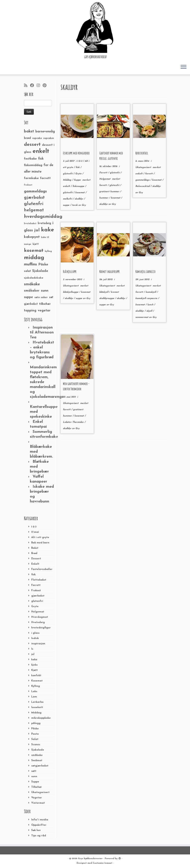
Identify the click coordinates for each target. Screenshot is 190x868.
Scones (36, 745)
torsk (75, 205)
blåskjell (104, 292)
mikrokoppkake (41, 718)
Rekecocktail (142, 153)
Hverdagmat (40, 617)
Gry (84, 205)
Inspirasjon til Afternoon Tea (42, 332)
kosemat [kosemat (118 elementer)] (34, 251)
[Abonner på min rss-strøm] (27, 86)
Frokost (36, 591)
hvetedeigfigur (41, 628)
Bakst (35, 548)
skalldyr (79, 199)
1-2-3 (34, 527)
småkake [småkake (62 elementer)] (32, 284)
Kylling (36, 686)
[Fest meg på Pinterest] (46, 86)
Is (32, 649)
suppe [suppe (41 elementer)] (28, 297)
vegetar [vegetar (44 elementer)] (44, 311)
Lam (34, 697)
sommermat (142, 317)
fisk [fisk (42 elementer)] (41, 159)
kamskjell (151, 292)
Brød (34, 553)
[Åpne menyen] (184, 67)
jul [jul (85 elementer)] (37, 230)
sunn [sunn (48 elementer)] (45, 291)
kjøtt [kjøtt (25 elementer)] (36, 244)
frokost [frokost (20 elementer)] (28, 185)
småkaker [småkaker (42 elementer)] (32, 291)
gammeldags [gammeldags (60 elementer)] (35, 191)
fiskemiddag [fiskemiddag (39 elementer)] (33, 165)
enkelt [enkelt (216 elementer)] (41, 151)
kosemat (80, 193)
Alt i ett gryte (40, 537)
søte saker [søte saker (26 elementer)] (41, 297)
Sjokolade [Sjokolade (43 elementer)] (40, 271)
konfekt (36, 675)
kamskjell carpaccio (147, 298)
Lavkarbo (37, 702)
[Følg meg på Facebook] (33, 86)
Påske (35, 729)
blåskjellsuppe (71, 292)
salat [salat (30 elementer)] (27, 271)
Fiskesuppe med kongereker (76, 153)
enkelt (67, 186)
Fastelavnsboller (42, 569)
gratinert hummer (110, 192)
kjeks (34, 665)
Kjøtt (34, 670)
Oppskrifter (39, 825)
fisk (33, 575)
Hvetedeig (38, 622)
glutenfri (37, 601)
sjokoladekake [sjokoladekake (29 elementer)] (34, 278)
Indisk (35, 638)
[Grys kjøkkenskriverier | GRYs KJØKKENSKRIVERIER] (95, 27)
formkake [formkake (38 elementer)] (31, 178)
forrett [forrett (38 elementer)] (45, 178)
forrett (103, 185)
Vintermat (38, 803)
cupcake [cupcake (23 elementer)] (37, 138)
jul (33, 654)
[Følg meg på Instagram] (40, 86)
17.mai (35, 532)
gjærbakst (38, 596)
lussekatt (37, 707)
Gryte (35, 606)
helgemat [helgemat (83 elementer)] (34, 210)
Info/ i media (40, 820)
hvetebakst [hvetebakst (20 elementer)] (30, 224)
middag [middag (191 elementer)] (34, 258)
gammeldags (143, 180)
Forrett (36, 585)
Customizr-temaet (102, 863)
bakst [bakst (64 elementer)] (29, 131)
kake (34, 660)
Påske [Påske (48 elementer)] (43, 265)
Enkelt (35, 564)
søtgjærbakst (40, 766)
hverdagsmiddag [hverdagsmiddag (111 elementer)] (43, 217)
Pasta (35, 734)
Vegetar (37, 798)
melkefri (68, 199)
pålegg (36, 723)
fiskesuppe (79, 186)
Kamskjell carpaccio (145, 271)
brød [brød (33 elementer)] (27, 138)
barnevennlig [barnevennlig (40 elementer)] (45, 132)
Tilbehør (37, 787)
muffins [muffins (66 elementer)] (30, 264)
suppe (67, 205)
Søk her (36, 830)
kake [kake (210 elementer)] (48, 230)
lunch (151, 305)
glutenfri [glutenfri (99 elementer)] (34, 204)
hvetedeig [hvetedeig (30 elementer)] (44, 223)
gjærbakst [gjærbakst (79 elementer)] (34, 198)
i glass (35, 633)
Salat (35, 739)
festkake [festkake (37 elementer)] (30, 159)
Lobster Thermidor (74, 422)
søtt (34, 771)
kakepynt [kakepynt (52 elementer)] (32, 237)
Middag (36, 713)
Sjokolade (38, 750)
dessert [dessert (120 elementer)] (32, 145)
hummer (104, 198)
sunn (34, 776)
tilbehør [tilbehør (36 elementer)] (45, 304)
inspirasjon (38, 644)
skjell (150, 311)
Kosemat (37, 681)
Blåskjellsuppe (70, 271)
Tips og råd (39, 836)
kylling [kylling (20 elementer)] (48, 251)
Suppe (35, 782)
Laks (34, 691)
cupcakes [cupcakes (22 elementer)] (49, 138)
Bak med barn (40, 543)
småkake (37, 755)
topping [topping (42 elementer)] (30, 311)
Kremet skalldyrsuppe (109, 271)
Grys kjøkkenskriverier (90, 859)
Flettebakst (39, 580)
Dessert (36, 559)
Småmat (37, 760)
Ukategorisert (40, 792)
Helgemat (38, 612)
